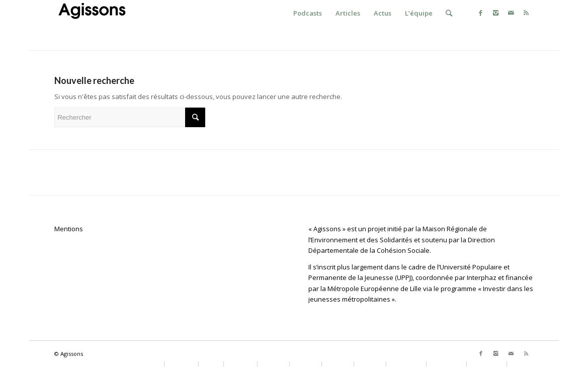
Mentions (69, 229)
